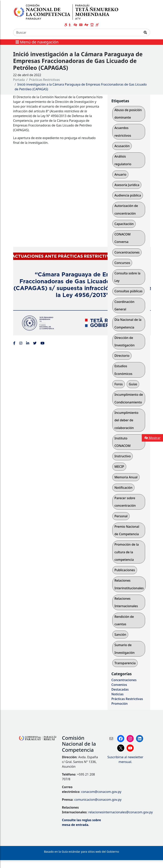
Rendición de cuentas (124, 620)
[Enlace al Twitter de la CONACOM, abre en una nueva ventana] (35, 343)
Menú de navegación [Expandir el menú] (37, 42)
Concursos (122, 263)
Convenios (119, 685)
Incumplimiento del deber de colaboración (126, 420)
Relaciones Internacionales (126, 602)
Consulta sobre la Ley (127, 277)
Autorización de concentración (126, 209)
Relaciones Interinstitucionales (129, 584)
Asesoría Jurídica (127, 185)
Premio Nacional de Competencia (127, 530)
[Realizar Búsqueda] (145, 32)
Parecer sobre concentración (125, 502)
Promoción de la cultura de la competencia (127, 552)
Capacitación (124, 224)
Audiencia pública (128, 195)
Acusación (122, 146)
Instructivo (123, 456)
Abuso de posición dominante (128, 114)
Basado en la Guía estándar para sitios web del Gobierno (82, 852)
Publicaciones (125, 570)
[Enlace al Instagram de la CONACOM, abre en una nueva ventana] (21, 343)
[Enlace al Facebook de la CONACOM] (14, 343)
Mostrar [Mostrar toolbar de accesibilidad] (152, 438)
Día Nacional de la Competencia (128, 323)
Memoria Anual (126, 477)
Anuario (120, 174)
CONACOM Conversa (122, 238)
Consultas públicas (128, 291)
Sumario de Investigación (125, 649)
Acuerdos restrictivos (123, 132)
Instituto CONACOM (122, 442)
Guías (133, 384)
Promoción (120, 704)
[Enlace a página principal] (68, 12)
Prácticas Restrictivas (45, 80)
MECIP (119, 467)
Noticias (118, 694)
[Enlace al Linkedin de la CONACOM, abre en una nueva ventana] (28, 343)
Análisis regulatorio (123, 160)
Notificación (123, 488)
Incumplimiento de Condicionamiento (129, 398)
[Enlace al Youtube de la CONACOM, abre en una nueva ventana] (42, 343)
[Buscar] (77, 32)
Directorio (122, 356)
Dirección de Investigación (125, 341)
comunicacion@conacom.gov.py (98, 800)
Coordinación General (124, 305)
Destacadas (120, 689)
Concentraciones (127, 252)
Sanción (120, 635)
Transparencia (125, 663)
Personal (121, 516)
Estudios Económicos (123, 370)
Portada (19, 80)
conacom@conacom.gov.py (101, 792)
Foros (119, 384)
